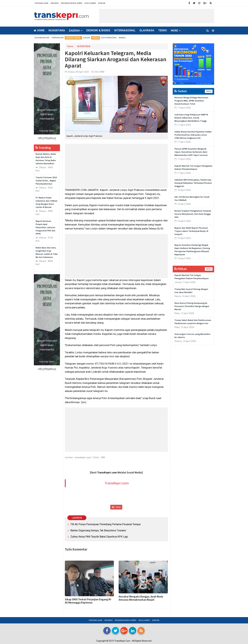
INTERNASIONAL (125, 30)
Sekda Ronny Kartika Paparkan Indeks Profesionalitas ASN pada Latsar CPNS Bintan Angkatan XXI (193, 135)
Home (39, 30)
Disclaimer (90, 3)
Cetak (116, 507)
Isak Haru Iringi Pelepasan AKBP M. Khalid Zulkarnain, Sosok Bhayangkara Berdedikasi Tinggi (191, 118)
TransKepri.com (117, 483)
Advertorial (73, 38)
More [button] (174, 31)
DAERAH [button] (74, 31)
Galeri (87, 38)
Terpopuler (57, 38)
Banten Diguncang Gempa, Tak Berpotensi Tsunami (98, 530)
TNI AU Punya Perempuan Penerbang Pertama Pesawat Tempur (106, 524)
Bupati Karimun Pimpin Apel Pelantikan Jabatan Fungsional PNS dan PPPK (45, 227)
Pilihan (181, 269)
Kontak (102, 3)
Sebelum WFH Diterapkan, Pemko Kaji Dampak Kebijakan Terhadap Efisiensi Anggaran (193, 183)
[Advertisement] (157, 16)
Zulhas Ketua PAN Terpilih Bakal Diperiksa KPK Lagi (99, 537)
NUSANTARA (57, 30)
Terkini (181, 91)
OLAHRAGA (147, 30)
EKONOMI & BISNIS (98, 30)
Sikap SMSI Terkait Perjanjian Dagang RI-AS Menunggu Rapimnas (88, 601)
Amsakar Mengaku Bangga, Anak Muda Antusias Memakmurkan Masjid (141, 598)
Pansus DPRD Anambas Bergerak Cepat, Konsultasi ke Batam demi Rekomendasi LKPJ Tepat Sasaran (191, 152)
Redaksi (55, 3)
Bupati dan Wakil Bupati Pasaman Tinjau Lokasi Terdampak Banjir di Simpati (191, 231)
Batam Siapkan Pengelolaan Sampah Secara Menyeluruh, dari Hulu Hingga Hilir (193, 214)
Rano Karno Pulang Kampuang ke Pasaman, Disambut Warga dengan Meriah (192, 306)
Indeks (122, 38)
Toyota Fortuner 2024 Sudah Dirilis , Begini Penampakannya (46, 181)
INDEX (209, 91)
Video (96, 38)
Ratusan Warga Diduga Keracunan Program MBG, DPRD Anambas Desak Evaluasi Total (191, 101)
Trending (43, 148)
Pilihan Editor (42, 38)
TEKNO (163, 30)
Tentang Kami (42, 3)
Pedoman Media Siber (72, 3)
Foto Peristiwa (109, 38)
